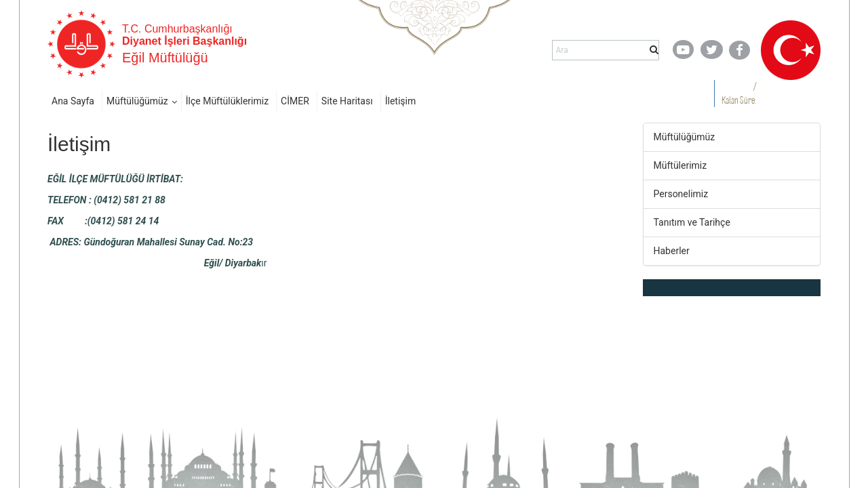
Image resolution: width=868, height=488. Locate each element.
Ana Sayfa (73, 101)
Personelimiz (681, 194)
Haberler (672, 251)
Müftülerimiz (680, 165)
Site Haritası (347, 101)
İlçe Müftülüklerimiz (227, 101)
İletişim (401, 101)
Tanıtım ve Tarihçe (692, 222)
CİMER (295, 101)
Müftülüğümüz (137, 101)
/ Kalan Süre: (739, 93)
